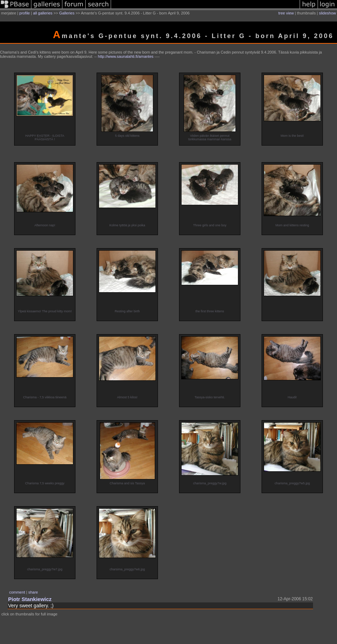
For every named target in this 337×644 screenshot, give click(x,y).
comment (17, 592)
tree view (286, 13)
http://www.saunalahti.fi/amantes (126, 56)
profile (25, 13)
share (33, 592)
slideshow (327, 13)
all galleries (43, 13)
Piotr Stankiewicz (30, 599)
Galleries (67, 13)
